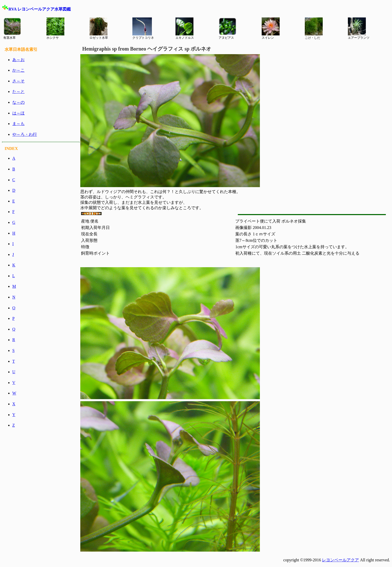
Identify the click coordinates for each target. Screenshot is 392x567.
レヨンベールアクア (340, 560)
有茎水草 (12, 28)
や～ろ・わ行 (25, 134)
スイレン (271, 28)
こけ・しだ (314, 28)
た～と (18, 92)
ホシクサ (55, 28)
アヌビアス (228, 28)
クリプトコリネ (143, 28)
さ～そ (18, 81)
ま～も (18, 124)
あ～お (18, 60)
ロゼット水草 (99, 28)
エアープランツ (359, 28)
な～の (18, 102)
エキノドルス (185, 28)
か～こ (18, 70)
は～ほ (18, 113)
